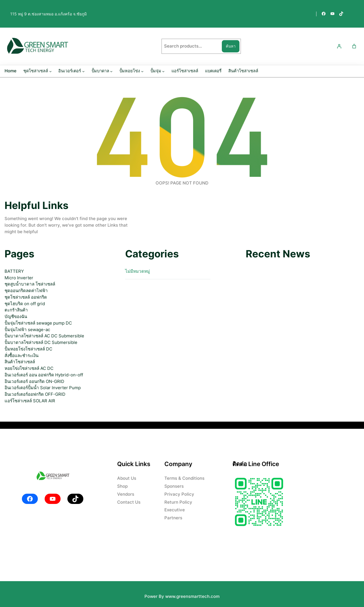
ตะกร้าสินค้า (16, 310)
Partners (173, 518)
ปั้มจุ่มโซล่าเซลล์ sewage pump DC (38, 323)
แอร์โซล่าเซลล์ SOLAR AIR (30, 401)
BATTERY (14, 271)
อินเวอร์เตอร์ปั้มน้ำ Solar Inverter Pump (43, 388)
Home (11, 71)
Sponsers (174, 486)
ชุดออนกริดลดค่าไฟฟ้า (26, 291)
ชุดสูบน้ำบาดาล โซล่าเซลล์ (30, 284)
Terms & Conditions (184, 478)
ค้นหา (231, 46)
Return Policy (178, 502)
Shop (122, 486)
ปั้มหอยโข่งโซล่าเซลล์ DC (28, 349)
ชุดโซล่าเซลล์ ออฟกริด (26, 297)
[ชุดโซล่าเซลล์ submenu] (50, 71)
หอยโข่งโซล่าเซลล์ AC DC (29, 368)
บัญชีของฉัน (16, 316)
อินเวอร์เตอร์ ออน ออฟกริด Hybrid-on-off (44, 375)
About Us (127, 478)
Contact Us (129, 502)
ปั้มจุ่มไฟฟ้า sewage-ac (27, 330)
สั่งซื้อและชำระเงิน (21, 355)
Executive (175, 510)
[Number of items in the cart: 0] (354, 46)
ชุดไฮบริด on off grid (25, 304)
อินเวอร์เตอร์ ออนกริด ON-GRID (34, 381)
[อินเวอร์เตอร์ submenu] (83, 71)
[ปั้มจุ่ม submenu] (163, 71)
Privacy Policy (179, 494)
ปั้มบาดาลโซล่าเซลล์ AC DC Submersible (44, 336)
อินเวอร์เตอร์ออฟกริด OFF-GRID (35, 394)
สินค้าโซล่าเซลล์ (20, 362)
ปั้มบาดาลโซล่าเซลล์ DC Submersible (41, 342)
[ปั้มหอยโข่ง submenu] (142, 71)
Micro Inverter (19, 278)
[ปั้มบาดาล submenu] (111, 71)
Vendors (126, 494)
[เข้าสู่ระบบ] (339, 46)
